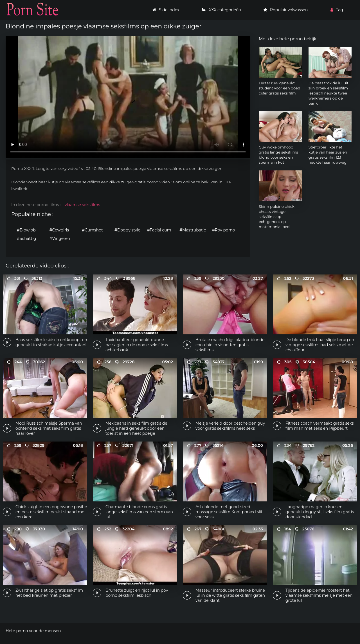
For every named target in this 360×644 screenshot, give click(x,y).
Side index (166, 10)
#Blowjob (26, 230)
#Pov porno (223, 230)
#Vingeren (60, 238)
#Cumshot (92, 230)
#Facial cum (159, 230)
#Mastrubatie (193, 230)
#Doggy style (127, 230)
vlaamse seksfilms (82, 205)
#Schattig (26, 238)
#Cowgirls (59, 230)
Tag (337, 10)
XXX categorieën (221, 10)
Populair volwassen (286, 10)
